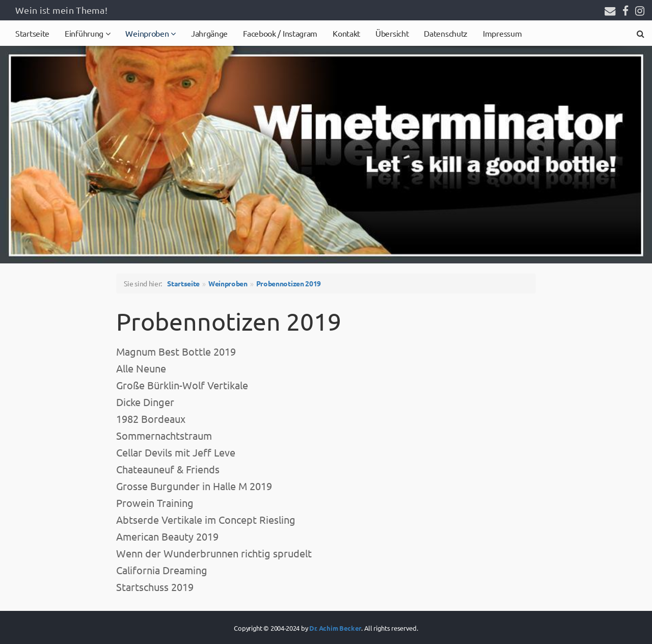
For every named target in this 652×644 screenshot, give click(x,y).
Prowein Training (155, 503)
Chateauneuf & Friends (168, 469)
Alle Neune (141, 368)
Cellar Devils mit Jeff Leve (176, 452)
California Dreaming (162, 570)
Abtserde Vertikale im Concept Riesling (206, 519)
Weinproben (148, 33)
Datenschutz (446, 33)
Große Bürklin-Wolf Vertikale (182, 385)
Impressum (502, 33)
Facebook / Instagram (280, 33)
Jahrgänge (209, 33)
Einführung (85, 33)
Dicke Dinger (145, 402)
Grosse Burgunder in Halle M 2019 (194, 486)
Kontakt (346, 33)
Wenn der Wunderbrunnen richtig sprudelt (214, 553)
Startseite (32, 33)
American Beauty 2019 (167, 536)
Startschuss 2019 (155, 587)
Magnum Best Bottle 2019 (176, 351)
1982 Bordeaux (151, 419)
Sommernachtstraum (164, 435)
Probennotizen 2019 (289, 283)
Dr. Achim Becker (335, 628)
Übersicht (392, 33)
